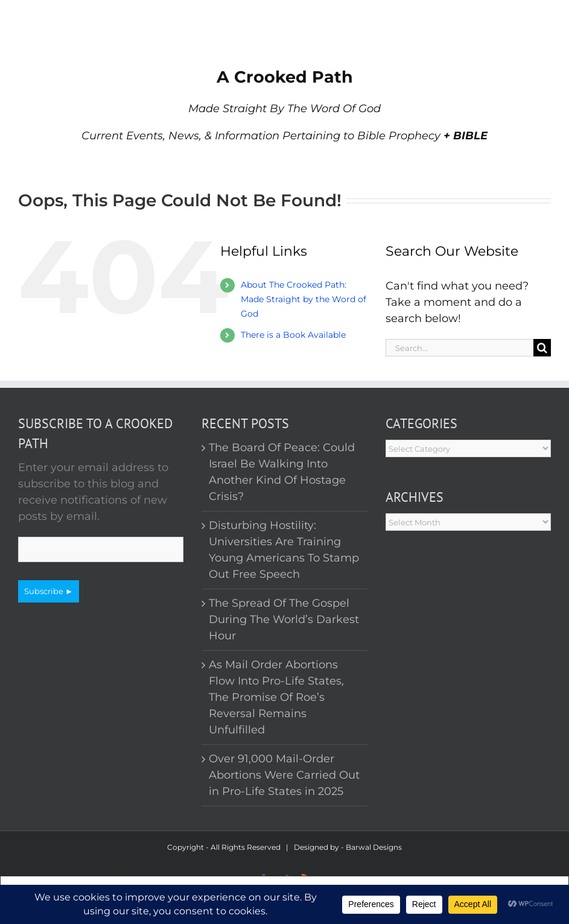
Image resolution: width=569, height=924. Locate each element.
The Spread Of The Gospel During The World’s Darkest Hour (284, 619)
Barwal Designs (374, 847)
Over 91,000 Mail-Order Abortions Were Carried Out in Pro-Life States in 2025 (284, 775)
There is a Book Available (293, 335)
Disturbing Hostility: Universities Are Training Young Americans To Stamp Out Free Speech (284, 550)
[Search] (542, 348)
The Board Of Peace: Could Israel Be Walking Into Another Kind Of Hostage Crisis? (282, 472)
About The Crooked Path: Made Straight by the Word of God (304, 299)
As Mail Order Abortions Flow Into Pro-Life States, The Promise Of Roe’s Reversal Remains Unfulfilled (276, 697)
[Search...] (459, 348)
